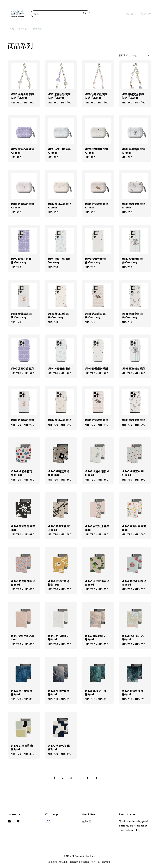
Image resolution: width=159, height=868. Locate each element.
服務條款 (53, 862)
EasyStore (91, 856)
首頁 (12, 29)
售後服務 (74, 862)
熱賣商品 (38, 29)
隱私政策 (63, 862)
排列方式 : (124, 55)
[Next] (105, 778)
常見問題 (96, 862)
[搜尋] (85, 14)
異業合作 (106, 862)
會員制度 (86, 821)
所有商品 (22, 29)
